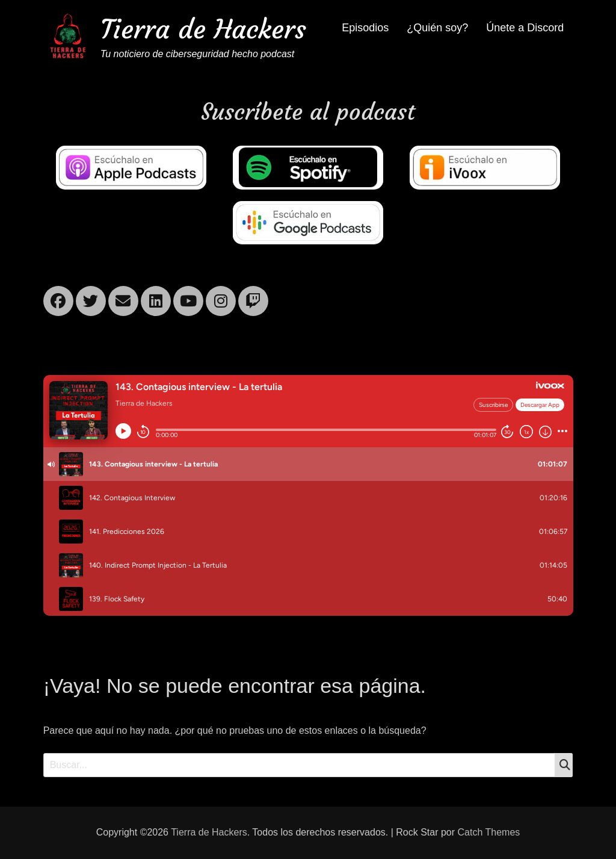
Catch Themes (489, 832)
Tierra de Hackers (203, 29)
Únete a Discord (525, 28)
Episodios (365, 28)
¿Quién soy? (437, 28)
